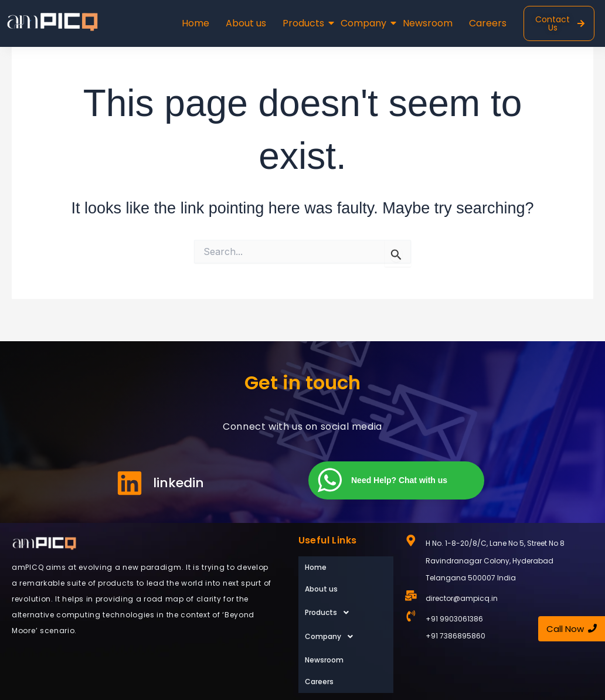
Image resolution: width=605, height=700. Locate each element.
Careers (488, 23)
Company (365, 23)
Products (305, 23)
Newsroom (428, 23)
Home (196, 23)
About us (246, 23)
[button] (346, 593)
